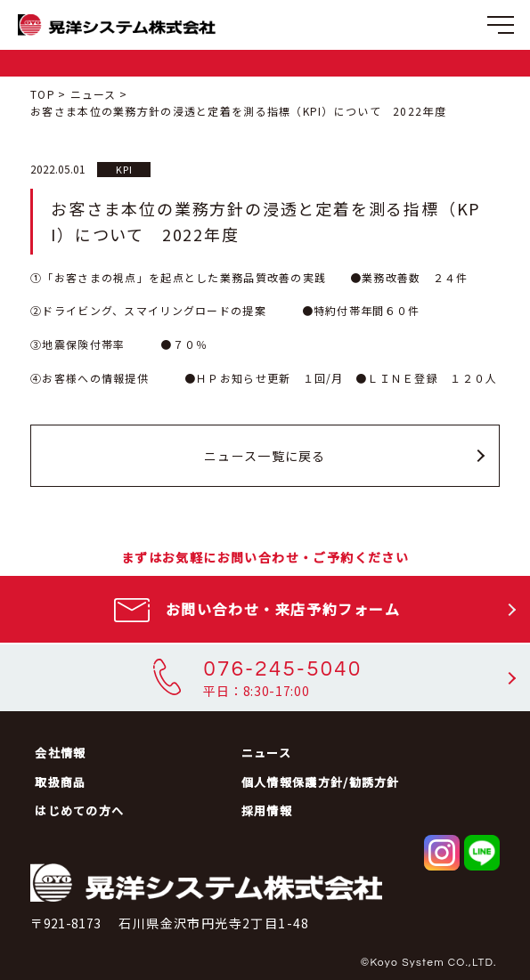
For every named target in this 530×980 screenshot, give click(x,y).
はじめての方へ (79, 810)
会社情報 (60, 753)
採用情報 (267, 810)
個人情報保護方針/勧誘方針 (321, 782)
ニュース (94, 94)
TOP (43, 94)
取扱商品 (60, 782)
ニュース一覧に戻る (265, 456)
